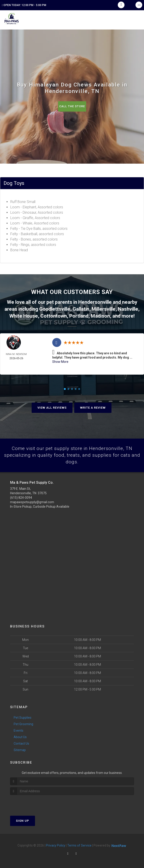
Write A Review (93, 406)
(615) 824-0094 (21, 496)
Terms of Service (79, 845)
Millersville (104, 308)
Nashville (128, 308)
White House (24, 314)
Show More (60, 360)
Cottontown (54, 314)
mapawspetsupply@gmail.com (32, 501)
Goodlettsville (55, 308)
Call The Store (72, 106)
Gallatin (81, 308)
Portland (79, 314)
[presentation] (34, 802)
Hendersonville (95, 302)
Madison (100, 314)
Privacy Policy (56, 845)
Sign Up (23, 820)
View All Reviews (52, 406)
